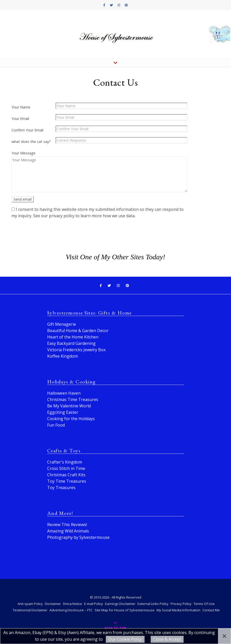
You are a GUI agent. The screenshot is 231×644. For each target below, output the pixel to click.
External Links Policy (153, 604)
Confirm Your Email (27, 130)
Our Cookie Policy (125, 639)
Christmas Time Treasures (73, 399)
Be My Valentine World (69, 406)
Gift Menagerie (62, 324)
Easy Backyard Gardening (71, 343)
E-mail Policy (94, 604)
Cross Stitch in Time (66, 468)
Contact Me (211, 610)
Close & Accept (167, 639)
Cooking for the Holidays (71, 419)
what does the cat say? (31, 142)
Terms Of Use (204, 604)
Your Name (21, 107)
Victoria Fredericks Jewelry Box (76, 350)
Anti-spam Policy (30, 604)
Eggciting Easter (63, 412)
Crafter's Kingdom (65, 462)
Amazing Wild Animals (68, 531)
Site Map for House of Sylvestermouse (125, 610)
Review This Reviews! (67, 525)
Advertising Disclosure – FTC (71, 610)
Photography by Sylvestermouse (78, 537)
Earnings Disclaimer (120, 604)
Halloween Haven (64, 393)
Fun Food (56, 425)
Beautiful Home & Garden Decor (78, 331)
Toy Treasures (61, 488)
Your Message (23, 153)
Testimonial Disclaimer (30, 610)
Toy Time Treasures (67, 481)
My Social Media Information (178, 610)
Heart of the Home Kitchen (73, 337)
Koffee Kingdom (62, 356)
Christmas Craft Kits (66, 475)
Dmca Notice (73, 604)
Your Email (20, 119)
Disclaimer (53, 604)
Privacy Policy (181, 604)
